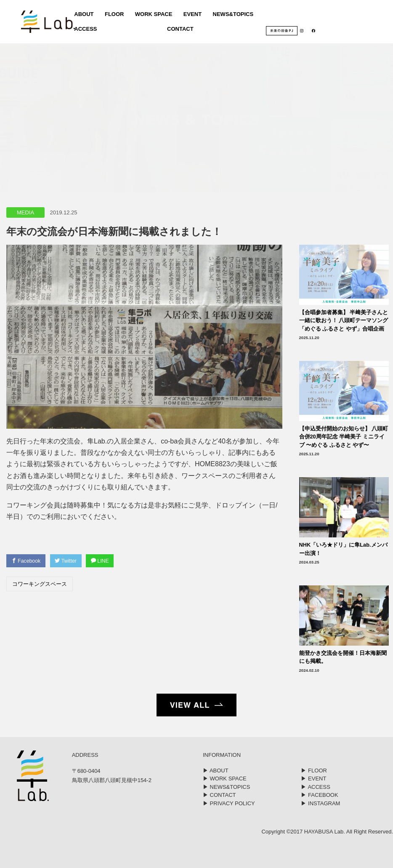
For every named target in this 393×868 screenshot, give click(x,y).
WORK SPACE (153, 15)
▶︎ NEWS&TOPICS (226, 787)
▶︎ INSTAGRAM (320, 803)
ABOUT (82, 15)
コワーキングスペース (40, 585)
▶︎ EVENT (313, 779)
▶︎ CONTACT (219, 795)
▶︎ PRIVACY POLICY (229, 803)
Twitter (70, 561)
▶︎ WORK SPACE (225, 779)
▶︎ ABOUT (216, 771)
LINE (107, 561)
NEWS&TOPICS (232, 15)
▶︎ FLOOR (314, 771)
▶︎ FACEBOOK (319, 795)
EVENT (192, 15)
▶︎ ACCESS (315, 787)
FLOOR (113, 15)
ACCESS (84, 30)
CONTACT (179, 30)
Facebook (27, 561)
